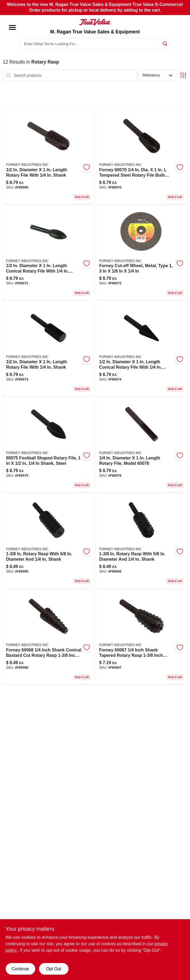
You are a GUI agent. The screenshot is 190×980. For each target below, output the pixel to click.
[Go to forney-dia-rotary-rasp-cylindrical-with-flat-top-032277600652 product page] (49, 542)
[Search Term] (95, 44)
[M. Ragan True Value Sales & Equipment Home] (95, 22)
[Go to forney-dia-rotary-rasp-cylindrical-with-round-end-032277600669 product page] (142, 542)
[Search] (165, 43)
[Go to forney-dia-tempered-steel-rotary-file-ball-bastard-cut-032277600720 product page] (142, 253)
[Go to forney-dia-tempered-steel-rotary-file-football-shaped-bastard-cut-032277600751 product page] (49, 445)
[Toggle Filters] (183, 75)
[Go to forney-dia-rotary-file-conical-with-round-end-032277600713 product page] (49, 253)
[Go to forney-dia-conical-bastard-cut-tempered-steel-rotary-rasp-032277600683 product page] (49, 637)
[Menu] (12, 27)
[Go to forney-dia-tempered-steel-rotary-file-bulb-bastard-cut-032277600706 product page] (142, 157)
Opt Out (53, 969)
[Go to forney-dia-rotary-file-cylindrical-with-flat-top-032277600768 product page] (142, 445)
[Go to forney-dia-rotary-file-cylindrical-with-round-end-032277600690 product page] (49, 157)
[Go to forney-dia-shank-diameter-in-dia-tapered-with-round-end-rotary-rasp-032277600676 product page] (142, 637)
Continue (20, 969)
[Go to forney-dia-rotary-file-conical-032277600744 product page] (142, 349)
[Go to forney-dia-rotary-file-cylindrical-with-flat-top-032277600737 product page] (49, 349)
